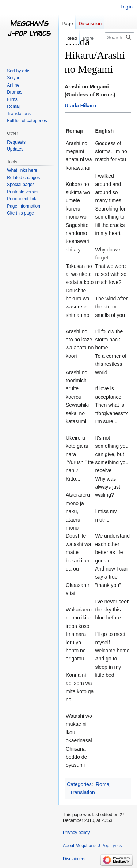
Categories (79, 784)
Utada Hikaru (80, 106)
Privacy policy (76, 833)
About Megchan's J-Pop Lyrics (92, 846)
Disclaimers (74, 859)
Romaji (104, 784)
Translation (82, 792)
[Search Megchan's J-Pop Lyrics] (119, 37)
